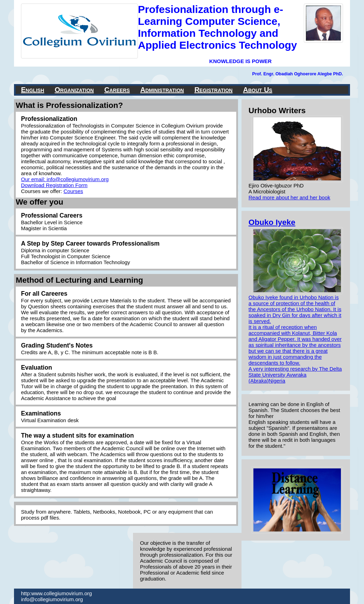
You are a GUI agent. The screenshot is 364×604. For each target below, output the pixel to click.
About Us (257, 90)
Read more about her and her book (289, 197)
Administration (162, 90)
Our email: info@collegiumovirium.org (65, 179)
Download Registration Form (54, 185)
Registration (213, 90)
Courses (73, 191)
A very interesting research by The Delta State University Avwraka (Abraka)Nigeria (295, 375)
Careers (117, 90)
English (33, 90)
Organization (74, 90)
